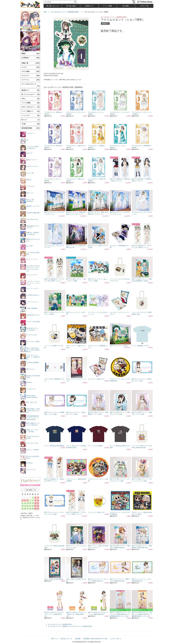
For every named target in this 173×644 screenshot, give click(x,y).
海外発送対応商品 (30, 128)
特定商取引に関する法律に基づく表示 (95, 639)
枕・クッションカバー (30, 94)
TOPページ (55, 639)
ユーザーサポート (116, 639)
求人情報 (126, 6)
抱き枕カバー (30, 90)
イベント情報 (107, 6)
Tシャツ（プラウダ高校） (96, 446)
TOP (45, 12)
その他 (30, 124)
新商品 (30, 54)
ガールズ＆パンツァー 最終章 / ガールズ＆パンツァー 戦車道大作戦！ (70, 626)
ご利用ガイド (89, 6)
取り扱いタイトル (66, 639)
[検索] (75, 2)
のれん (30, 99)
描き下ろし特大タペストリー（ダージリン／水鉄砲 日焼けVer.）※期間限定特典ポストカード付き (120, 614)
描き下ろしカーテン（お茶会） (119, 346)
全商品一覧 (30, 63)
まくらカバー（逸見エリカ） (97, 379)
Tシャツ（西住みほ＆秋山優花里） (55, 446)
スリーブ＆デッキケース (30, 85)
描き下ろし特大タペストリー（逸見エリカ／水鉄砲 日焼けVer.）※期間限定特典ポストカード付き (142, 614)
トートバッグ (30, 116)
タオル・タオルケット (30, 107)
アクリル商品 (30, 71)
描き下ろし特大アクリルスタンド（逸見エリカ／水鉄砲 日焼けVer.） (76, 614)
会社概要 (78, 639)
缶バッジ (30, 120)
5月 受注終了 (30, 58)
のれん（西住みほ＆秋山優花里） (54, 579)
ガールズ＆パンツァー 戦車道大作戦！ (65, 12)
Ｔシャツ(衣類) (30, 103)
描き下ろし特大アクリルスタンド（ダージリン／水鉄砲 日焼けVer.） (54, 614)
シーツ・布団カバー (30, 111)
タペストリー (30, 76)
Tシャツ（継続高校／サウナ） (141, 346)
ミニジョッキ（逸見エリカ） (97, 512)
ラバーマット (30, 80)
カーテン (30, 67)
